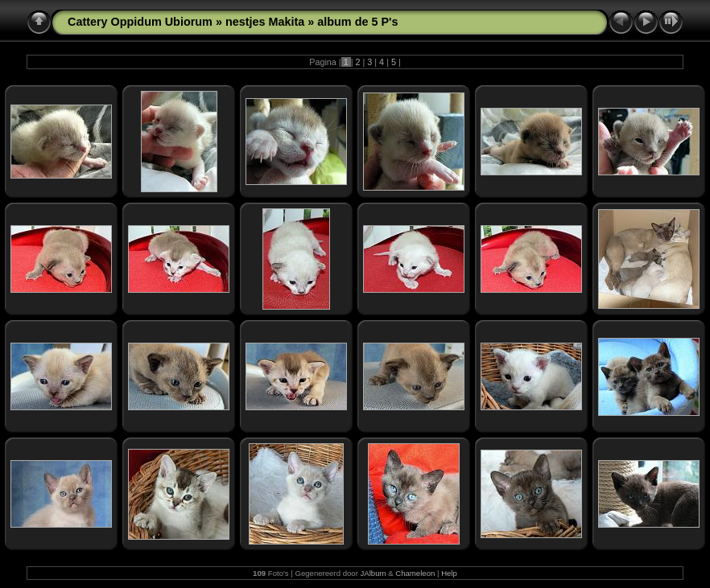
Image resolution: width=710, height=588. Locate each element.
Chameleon (415, 573)
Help (449, 573)
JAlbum (374, 573)
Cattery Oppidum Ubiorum (140, 22)
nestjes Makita (265, 22)
